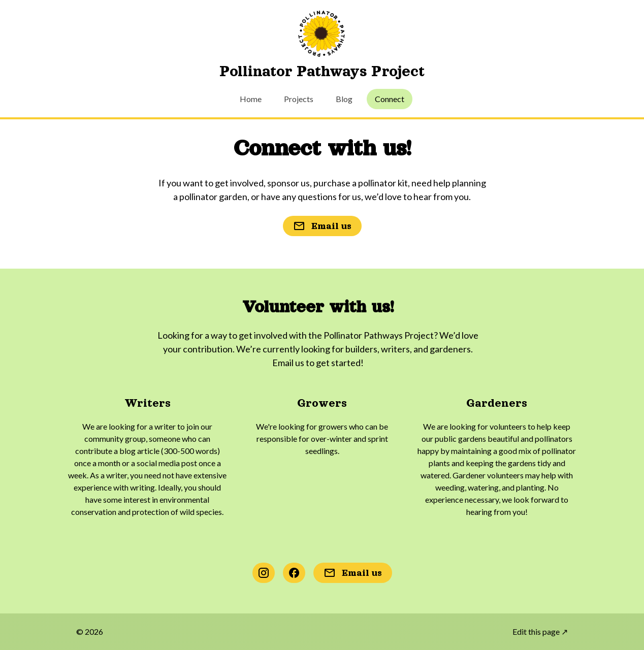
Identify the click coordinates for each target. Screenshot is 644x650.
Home (251, 99)
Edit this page (540, 631)
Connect (390, 99)
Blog (344, 99)
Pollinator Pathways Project (322, 71)
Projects (299, 99)
